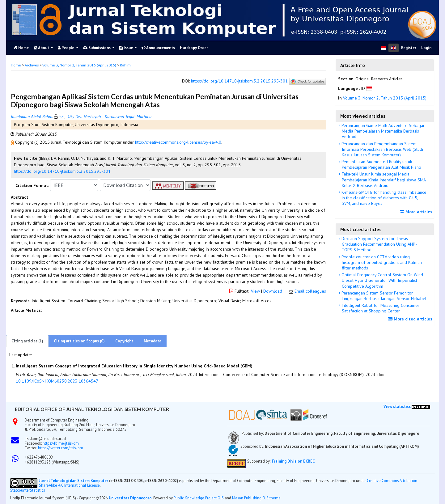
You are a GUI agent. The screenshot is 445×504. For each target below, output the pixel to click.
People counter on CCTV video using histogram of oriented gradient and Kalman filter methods (381, 262)
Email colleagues (310, 291)
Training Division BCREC (293, 461)
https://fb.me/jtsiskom (61, 443)
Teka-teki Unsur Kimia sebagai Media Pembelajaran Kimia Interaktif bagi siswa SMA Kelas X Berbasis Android (383, 180)
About (42, 48)
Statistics (37, 490)
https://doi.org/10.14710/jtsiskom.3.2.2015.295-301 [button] (62, 171)
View (255, 291)
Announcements (158, 48)
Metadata (153, 341)
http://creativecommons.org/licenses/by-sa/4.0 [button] (178, 142)
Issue (127, 48)
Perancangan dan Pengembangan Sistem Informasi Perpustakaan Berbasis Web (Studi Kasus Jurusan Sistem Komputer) (382, 149)
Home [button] (16, 65)
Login (426, 48)
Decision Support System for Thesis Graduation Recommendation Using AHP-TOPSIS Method (379, 244)
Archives (32, 65)
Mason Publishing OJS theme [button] (256, 498)
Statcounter (20, 490)
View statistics (397, 406)
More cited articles (411, 319)
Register (409, 48)
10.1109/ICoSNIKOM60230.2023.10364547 (57, 381)
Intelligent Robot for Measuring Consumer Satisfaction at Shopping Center (380, 308)
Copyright (124, 341)
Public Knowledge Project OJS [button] (199, 498)
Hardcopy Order (194, 48)
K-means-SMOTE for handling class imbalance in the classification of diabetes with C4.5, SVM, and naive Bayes (383, 198)
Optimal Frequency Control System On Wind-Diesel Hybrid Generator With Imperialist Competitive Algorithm (382, 280)
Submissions (97, 48)
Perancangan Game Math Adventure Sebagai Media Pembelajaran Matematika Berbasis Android (382, 131)
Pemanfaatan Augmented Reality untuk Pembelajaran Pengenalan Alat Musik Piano (381, 164)
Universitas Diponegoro (130, 498)
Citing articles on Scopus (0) (79, 341)
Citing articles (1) (27, 341)
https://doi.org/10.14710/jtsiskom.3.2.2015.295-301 (239, 81)
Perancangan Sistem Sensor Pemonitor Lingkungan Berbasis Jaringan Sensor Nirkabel (383, 296)
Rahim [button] (125, 65)
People (66, 48)
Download (273, 291)
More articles (417, 212)
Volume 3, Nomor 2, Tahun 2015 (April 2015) (79, 65)
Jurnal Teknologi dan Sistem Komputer (74, 481)
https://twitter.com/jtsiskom (61, 448)
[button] (13, 142)
